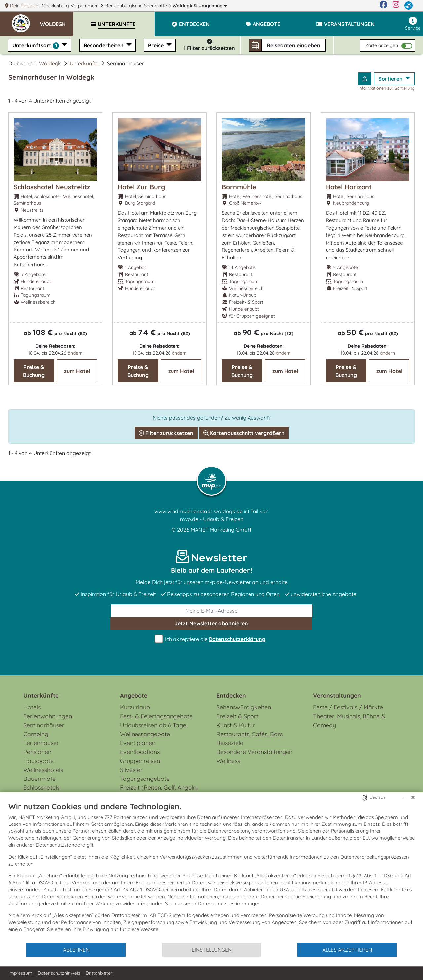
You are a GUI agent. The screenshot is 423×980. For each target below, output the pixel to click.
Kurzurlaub (135, 707)
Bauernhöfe (39, 779)
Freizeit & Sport (237, 716)
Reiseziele (230, 743)
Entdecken (231, 696)
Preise (156, 45)
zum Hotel (77, 371)
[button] (57, 21)
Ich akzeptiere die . (211, 639)
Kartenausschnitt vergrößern (244, 433)
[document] (211, 872)
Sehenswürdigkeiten (244, 707)
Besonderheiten (104, 45)
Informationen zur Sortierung (386, 88)
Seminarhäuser (44, 725)
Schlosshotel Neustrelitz (52, 187)
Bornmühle (239, 187)
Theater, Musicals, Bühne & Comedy (349, 721)
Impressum (20, 973)
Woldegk (200, 6)
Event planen (138, 743)
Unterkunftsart (36, 45)
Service (413, 24)
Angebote (134, 696)
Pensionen (37, 752)
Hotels (32, 707)
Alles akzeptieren (347, 950)
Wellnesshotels (43, 770)
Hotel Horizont (349, 187)
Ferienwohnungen (48, 716)
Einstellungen (212, 950)
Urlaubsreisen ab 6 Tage (153, 725)
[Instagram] (396, 6)
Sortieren (391, 79)
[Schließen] (413, 797)
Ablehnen (76, 950)
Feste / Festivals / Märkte (348, 707)
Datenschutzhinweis (59, 973)
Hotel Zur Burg (141, 187)
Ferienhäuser (41, 743)
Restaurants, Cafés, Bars (250, 734)
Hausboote (38, 761)
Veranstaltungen (337, 696)
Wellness (228, 761)
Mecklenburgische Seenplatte (136, 6)
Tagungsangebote (145, 779)
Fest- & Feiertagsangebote (156, 716)
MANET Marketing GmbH (221, 530)
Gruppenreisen (140, 761)
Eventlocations (140, 752)
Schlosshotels (41, 788)
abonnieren (211, 623)
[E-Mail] (211, 611)
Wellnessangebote (145, 734)
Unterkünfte (84, 63)
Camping (36, 734)
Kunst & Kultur (236, 725)
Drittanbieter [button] (99, 973)
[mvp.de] (409, 6)
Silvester (131, 770)
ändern (75, 353)
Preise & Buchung (34, 371)
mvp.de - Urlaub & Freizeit (211, 519)
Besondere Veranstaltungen (254, 752)
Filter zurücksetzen (166, 433)
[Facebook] (384, 6)
